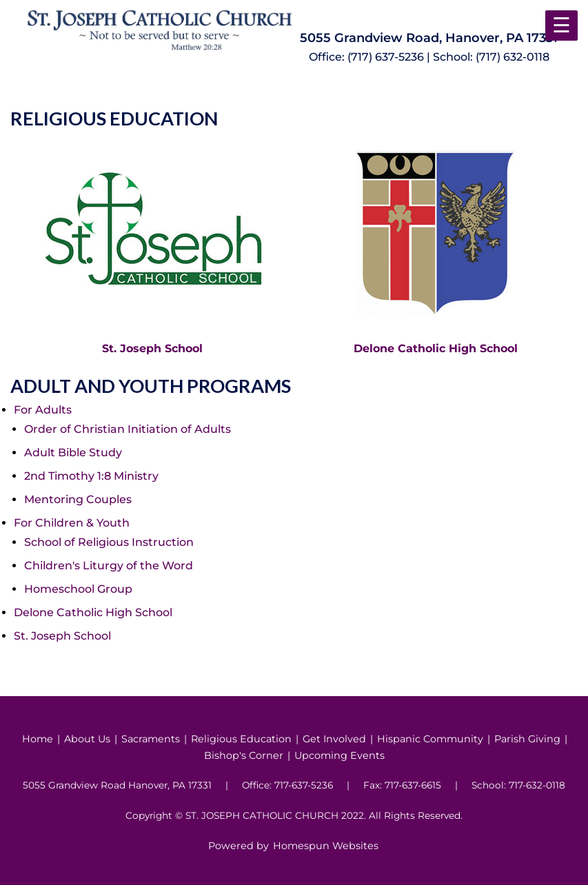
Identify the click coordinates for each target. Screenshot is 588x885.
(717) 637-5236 (386, 57)
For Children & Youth (72, 523)
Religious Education (241, 739)
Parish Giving (527, 739)
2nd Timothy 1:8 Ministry (91, 476)
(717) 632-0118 (513, 57)
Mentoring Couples (78, 499)
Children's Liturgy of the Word (109, 566)
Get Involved (334, 739)
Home (38, 739)
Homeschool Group (78, 589)
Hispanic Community (430, 739)
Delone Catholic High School (436, 348)
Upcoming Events (339, 755)
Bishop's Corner (244, 755)
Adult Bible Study (73, 452)
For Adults (43, 410)
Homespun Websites (326, 846)
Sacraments (151, 739)
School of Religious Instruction (109, 542)
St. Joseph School (152, 348)
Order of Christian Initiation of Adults (128, 429)
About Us (87, 739)
